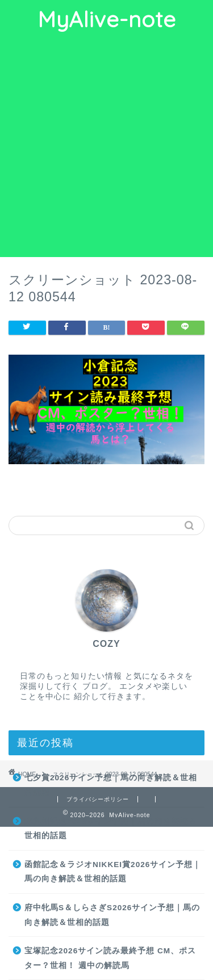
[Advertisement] (106, 145)
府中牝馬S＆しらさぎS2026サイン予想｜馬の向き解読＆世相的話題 (112, 915)
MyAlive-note (107, 19)
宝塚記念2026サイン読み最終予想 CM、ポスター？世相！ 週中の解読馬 (110, 958)
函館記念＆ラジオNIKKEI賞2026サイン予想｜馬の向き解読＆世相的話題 (113, 872)
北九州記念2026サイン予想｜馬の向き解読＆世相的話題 (111, 829)
